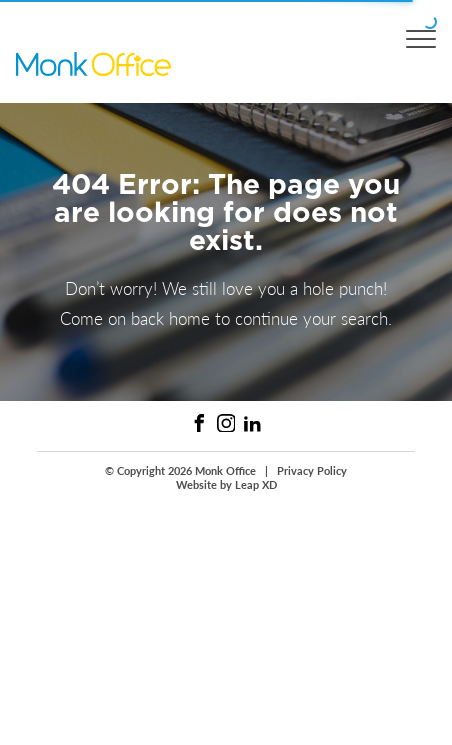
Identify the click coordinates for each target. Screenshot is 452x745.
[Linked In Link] (252, 423)
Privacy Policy (312, 470)
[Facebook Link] (199, 423)
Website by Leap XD (226, 485)
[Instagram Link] (226, 423)
